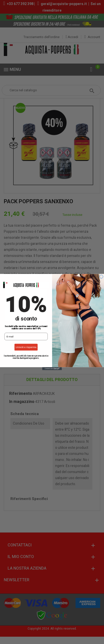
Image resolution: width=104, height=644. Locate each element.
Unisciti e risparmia (26, 347)
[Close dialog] (101, 277)
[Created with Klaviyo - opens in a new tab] (52, 369)
